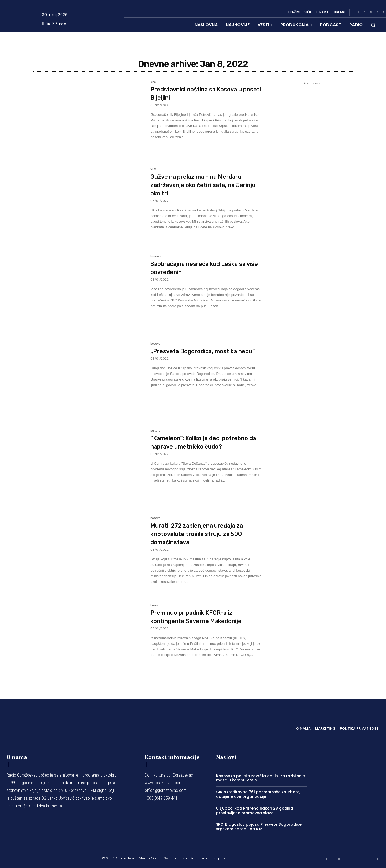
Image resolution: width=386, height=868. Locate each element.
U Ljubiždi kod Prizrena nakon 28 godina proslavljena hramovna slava (255, 811)
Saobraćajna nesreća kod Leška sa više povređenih (204, 268)
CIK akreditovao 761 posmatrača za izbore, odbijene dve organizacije (258, 794)
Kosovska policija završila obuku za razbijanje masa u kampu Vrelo (260, 778)
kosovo (155, 344)
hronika (156, 256)
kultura (155, 431)
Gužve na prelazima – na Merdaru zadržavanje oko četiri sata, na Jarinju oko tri (203, 185)
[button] (373, 25)
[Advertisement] (313, 224)
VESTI (155, 82)
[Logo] (27, 727)
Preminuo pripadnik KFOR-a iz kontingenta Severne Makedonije (201, 621)
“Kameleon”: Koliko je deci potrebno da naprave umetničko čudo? (205, 446)
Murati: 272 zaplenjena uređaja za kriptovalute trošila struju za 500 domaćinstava (204, 534)
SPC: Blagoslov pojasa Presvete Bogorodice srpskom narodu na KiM (259, 827)
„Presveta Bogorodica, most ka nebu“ (203, 355)
